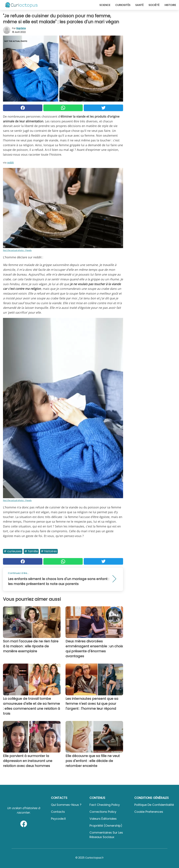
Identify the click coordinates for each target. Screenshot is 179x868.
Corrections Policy (103, 812)
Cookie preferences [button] (149, 812)
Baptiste (21, 28)
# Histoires (49, 551)
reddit (10, 162)
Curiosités (123, 5)
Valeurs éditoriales (103, 819)
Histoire (170, 5)
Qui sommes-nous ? (66, 805)
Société (154, 5)
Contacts (58, 812)
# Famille (31, 551)
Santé (139, 5)
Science (105, 5)
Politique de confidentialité (154, 805)
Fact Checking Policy (105, 805)
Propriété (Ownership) (106, 826)
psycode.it (58, 819)
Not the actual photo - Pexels (17, 250)
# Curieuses (13, 551)
